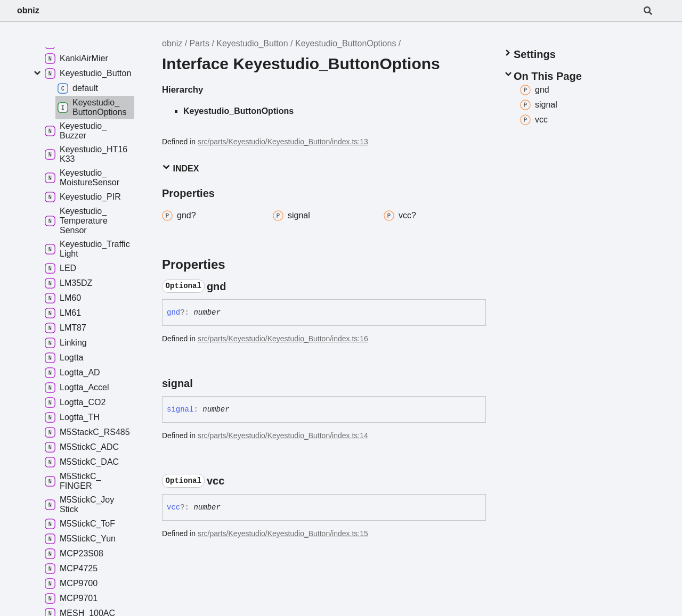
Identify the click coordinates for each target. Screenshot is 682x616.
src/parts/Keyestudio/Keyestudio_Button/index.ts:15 (283, 533)
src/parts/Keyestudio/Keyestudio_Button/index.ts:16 (283, 339)
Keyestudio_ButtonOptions (346, 43)
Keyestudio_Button (252, 43)
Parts (200, 43)
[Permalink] (236, 286)
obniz (28, 10)
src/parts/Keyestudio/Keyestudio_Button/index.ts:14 (283, 436)
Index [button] (180, 168)
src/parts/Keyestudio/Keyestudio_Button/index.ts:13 (283, 142)
